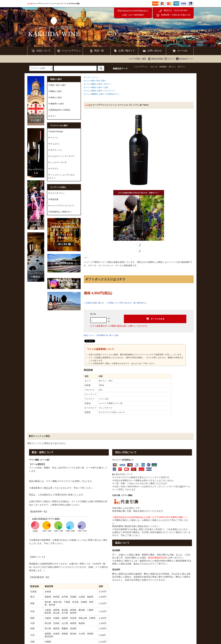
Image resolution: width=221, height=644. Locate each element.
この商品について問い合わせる (119, 303)
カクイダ (154, 67)
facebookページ (184, 59)
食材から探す (97, 87)
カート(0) (180, 51)
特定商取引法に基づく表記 (108, 335)
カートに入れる (155, 319)
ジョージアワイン (69, 51)
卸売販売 (163, 67)
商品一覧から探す (99, 81)
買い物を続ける (140, 303)
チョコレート (110, 91)
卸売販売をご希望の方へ (60, 212)
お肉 (106, 87)
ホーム (86, 77)
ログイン (169, 59)
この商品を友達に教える (94, 303)
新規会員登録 (156, 59)
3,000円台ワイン (113, 94)
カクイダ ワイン (56, 193)
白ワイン (182, 67)
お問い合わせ (152, 51)
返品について (89, 335)
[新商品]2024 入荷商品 (59, 110)
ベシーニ (95, 77)
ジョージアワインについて (61, 205)
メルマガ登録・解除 (137, 59)
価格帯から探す (98, 94)
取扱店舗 (53, 199)
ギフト (52, 116)
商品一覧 (97, 51)
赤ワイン (172, 67)
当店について (41, 51)
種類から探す (97, 84)
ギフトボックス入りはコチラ (105, 279)
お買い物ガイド (124, 51)
